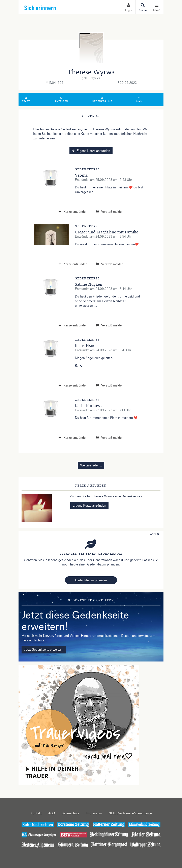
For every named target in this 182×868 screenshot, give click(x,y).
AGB (52, 813)
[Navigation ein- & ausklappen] (157, 7)
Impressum (94, 813)
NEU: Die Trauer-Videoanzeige (130, 813)
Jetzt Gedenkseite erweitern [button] (44, 649)
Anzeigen (61, 100)
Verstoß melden (110, 211)
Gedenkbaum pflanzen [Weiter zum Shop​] (91, 580)
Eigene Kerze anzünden (91, 151)
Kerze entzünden (73, 211)
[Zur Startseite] (49, 7)
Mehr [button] (139, 100)
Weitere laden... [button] (91, 465)
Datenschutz (70, 813)
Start (26, 100)
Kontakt (36, 813)
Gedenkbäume (102, 100)
